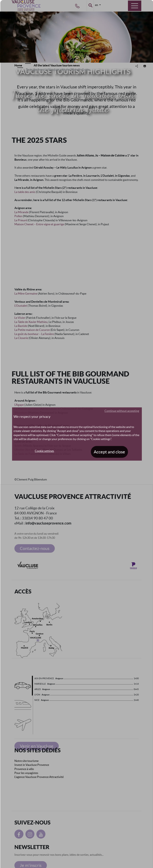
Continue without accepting (122, 411)
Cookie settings (44, 451)
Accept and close (109, 452)
